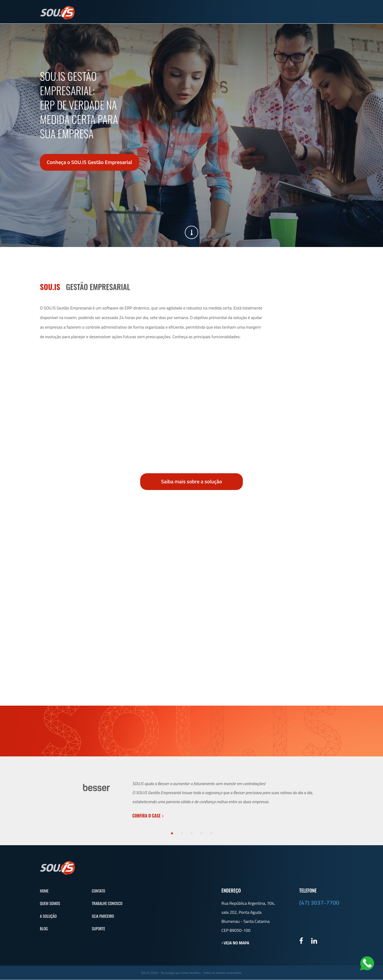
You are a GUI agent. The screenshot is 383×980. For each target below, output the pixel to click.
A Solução (241, 13)
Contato (293, 13)
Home (44, 891)
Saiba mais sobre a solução (192, 481)
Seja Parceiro (103, 916)
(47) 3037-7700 (319, 903)
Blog (268, 13)
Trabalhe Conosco (107, 904)
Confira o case (148, 816)
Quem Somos (207, 13)
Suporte (329, 12)
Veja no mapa (236, 943)
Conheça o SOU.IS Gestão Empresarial (89, 162)
